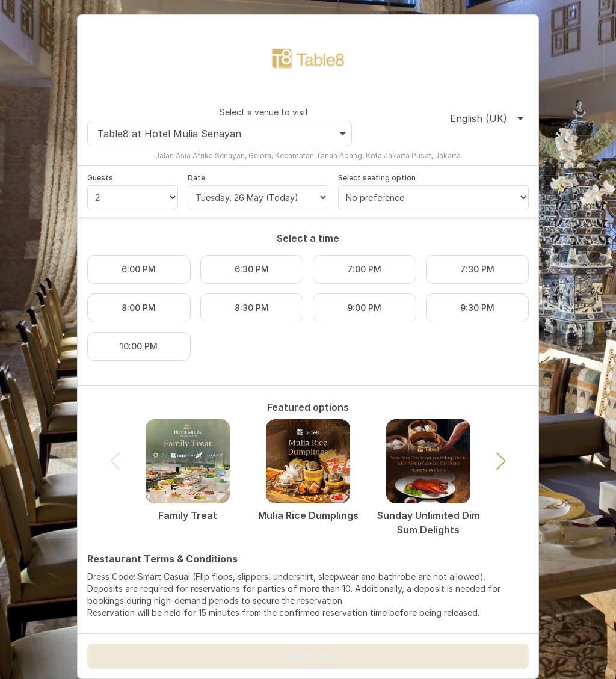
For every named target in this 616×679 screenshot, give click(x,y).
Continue (308, 656)
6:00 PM (139, 269)
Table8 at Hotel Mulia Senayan (222, 134)
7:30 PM (477, 269)
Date (196, 178)
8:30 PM (252, 308)
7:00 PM (364, 269)
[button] (501, 461)
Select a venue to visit (264, 112)
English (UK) (487, 118)
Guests (100, 178)
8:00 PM (139, 308)
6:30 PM (252, 269)
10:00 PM (139, 346)
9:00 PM (364, 308)
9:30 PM (477, 308)
